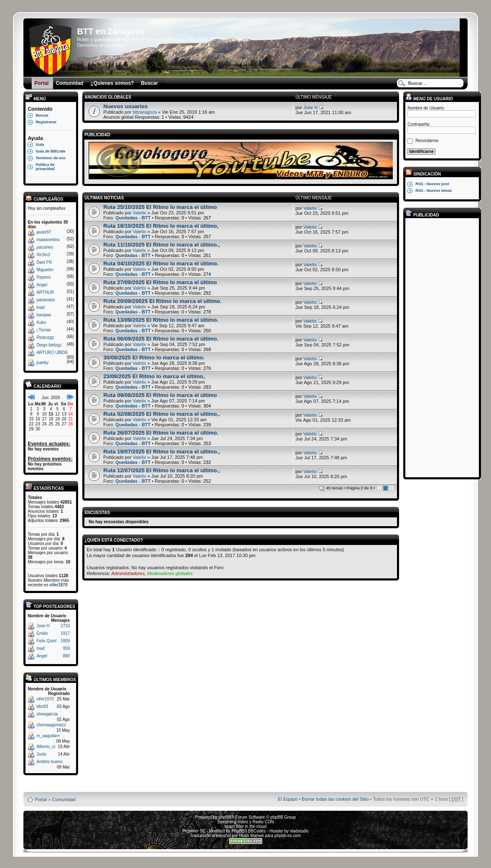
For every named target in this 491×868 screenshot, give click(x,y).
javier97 (44, 232)
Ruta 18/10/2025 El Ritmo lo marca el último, (161, 226)
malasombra (48, 240)
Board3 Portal (230, 786)
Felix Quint (46, 641)
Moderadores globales (170, 573)
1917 (65, 633)
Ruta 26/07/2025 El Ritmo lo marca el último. (161, 433)
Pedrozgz (45, 337)
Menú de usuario (429, 99)
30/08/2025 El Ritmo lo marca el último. (154, 358)
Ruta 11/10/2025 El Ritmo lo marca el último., (162, 245)
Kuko (41, 322)
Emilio (42, 633)
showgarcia (47, 714)
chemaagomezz (51, 725)
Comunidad (64, 799)
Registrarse (46, 122)
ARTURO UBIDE (52, 353)
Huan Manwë (251, 836)
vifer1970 (58, 585)
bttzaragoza (145, 112)
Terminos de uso (50, 158)
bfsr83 (42, 706)
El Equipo (288, 799)
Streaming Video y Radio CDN (245, 822)
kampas (44, 315)
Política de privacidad (45, 167)
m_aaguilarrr (48, 736)
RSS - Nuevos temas (434, 191)
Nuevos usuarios (125, 106)
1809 (65, 641)
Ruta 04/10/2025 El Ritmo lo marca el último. (161, 263)
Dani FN (44, 262)
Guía (40, 145)
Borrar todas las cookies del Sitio (335, 799)
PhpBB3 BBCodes (249, 831)
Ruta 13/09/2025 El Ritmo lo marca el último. (161, 320)
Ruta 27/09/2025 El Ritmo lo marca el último (160, 282)
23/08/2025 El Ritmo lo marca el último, (154, 376)
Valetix (140, 213)
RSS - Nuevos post (432, 184)
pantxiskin (46, 300)
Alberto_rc (46, 747)
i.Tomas (43, 330)
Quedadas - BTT (133, 218)
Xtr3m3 (43, 255)
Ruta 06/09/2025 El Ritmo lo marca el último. (161, 339)
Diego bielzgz (49, 345)
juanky (42, 363)
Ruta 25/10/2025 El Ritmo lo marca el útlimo (160, 207)
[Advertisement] (441, 347)
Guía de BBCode (50, 151)
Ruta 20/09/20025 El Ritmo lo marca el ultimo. (162, 301)
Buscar (42, 115)
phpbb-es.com (288, 836)
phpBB (225, 817)
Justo (41, 754)
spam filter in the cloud (245, 826)
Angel (42, 285)
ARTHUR (45, 292)
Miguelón (45, 270)
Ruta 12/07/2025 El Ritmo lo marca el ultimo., (162, 470)
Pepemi (43, 277)
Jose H (43, 626)
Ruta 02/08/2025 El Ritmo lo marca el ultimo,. (162, 414)
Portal (41, 799)
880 (67, 656)
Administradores (128, 573)
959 (67, 648)
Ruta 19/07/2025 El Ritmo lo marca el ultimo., (162, 452)
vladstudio (299, 831)
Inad (40, 307)
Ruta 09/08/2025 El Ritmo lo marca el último (160, 395)
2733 (65, 626)
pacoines (45, 247)
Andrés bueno (49, 762)
